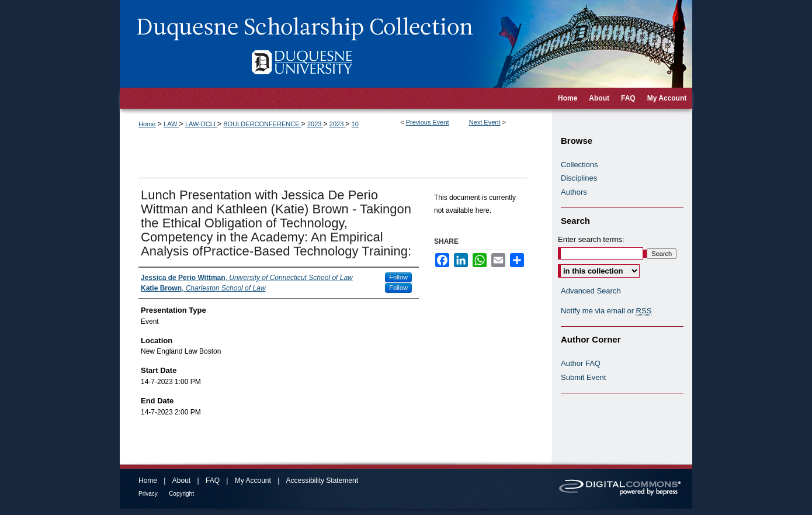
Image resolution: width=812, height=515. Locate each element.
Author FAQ (581, 363)
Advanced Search (591, 291)
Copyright (181, 494)
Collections (579, 165)
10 (355, 124)
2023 (315, 124)
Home (147, 124)
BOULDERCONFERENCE (262, 124)
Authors (574, 192)
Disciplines (579, 178)
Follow (398, 277)
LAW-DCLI (201, 124)
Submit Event (583, 377)
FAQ (213, 481)
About (181, 481)
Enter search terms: (591, 239)
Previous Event (428, 122)
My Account (253, 481)
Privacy (148, 494)
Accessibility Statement (322, 481)
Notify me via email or (606, 311)
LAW (171, 124)
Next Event (485, 122)
